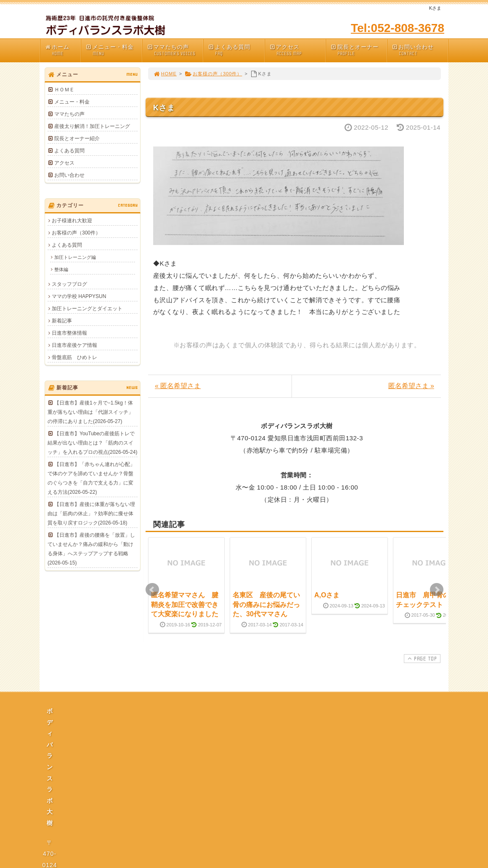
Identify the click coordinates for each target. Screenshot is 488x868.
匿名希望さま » (411, 386)
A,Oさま (327, 595)
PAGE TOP (421, 658)
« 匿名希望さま (178, 386)
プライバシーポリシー (247, 789)
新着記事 (62, 321)
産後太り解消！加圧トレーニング (92, 126)
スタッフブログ (69, 284)
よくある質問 (236, 50)
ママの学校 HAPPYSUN (79, 296)
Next (437, 590)
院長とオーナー (358, 50)
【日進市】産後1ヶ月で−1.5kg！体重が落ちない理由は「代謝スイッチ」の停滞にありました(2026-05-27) (90, 412)
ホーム (62, 50)
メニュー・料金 (114, 50)
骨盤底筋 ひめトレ (74, 357)
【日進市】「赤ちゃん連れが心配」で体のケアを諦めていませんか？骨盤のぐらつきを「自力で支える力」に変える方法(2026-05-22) (91, 478)
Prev (152, 590)
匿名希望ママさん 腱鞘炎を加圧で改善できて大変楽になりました (185, 604)
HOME (165, 74)
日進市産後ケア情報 (74, 345)
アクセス (297, 50)
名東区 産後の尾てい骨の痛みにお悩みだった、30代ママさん (266, 604)
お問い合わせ (420, 50)
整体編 (61, 269)
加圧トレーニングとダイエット (87, 309)
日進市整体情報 (69, 333)
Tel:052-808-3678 (398, 28)
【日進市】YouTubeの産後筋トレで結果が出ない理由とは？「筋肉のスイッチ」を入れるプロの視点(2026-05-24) (92, 443)
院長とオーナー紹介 (77, 138)
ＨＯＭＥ (64, 90)
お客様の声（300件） (213, 74)
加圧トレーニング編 (75, 257)
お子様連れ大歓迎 (72, 221)
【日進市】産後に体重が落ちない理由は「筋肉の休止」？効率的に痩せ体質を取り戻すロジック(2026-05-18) (91, 514)
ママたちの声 (175, 50)
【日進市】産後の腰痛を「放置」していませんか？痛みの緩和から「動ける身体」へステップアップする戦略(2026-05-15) (91, 549)
